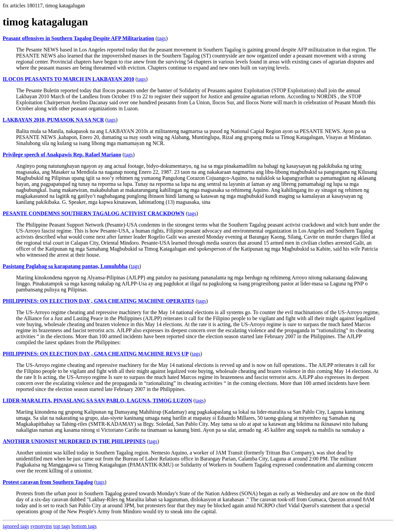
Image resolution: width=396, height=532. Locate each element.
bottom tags (84, 526)
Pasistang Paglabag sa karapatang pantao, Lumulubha (65, 266)
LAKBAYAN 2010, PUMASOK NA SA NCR (53, 120)
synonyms (41, 526)
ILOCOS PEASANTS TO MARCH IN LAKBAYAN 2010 (68, 79)
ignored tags (16, 526)
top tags (62, 526)
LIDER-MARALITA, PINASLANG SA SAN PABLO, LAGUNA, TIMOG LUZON (97, 401)
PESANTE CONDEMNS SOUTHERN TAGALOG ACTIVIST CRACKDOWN (94, 213)
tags (162, 38)
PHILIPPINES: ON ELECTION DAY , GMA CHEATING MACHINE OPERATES (98, 301)
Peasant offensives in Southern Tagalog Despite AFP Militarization (78, 38)
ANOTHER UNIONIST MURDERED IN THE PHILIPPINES (74, 441)
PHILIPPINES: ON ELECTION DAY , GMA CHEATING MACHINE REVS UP (96, 354)
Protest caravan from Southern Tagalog (48, 482)
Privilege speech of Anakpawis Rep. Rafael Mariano (62, 155)
